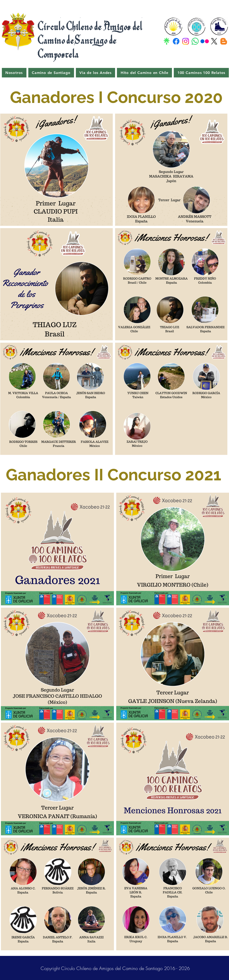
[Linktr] (167, 41)
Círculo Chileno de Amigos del (91, 26)
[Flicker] (205, 41)
